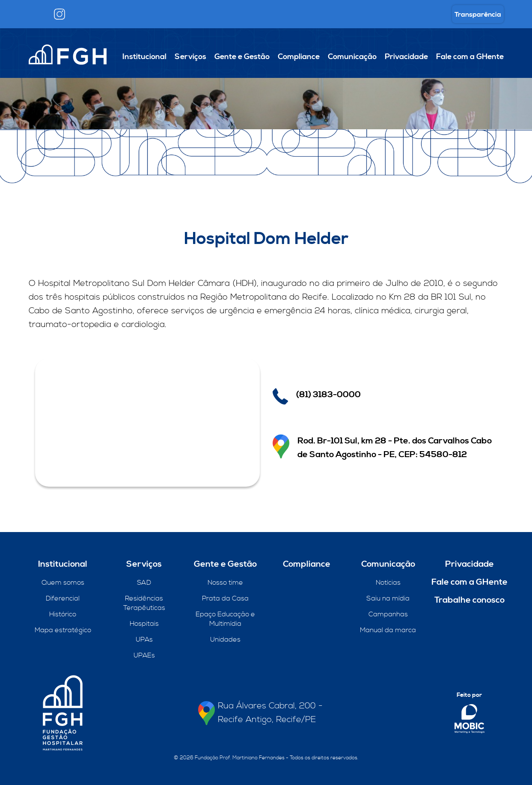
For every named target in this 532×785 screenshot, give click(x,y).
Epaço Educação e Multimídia (225, 619)
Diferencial (63, 598)
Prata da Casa (225, 598)
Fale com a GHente (470, 57)
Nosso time (225, 583)
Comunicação (352, 57)
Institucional (144, 57)
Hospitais (144, 624)
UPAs (144, 639)
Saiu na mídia (388, 598)
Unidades (225, 639)
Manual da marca (388, 630)
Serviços (190, 57)
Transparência (478, 15)
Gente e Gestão (242, 57)
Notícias (388, 583)
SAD (144, 583)
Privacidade (406, 57)
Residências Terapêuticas (144, 603)
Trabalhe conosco (470, 600)
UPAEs (144, 655)
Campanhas (388, 614)
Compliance (299, 57)
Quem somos (63, 583)
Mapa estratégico (63, 630)
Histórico (63, 614)
